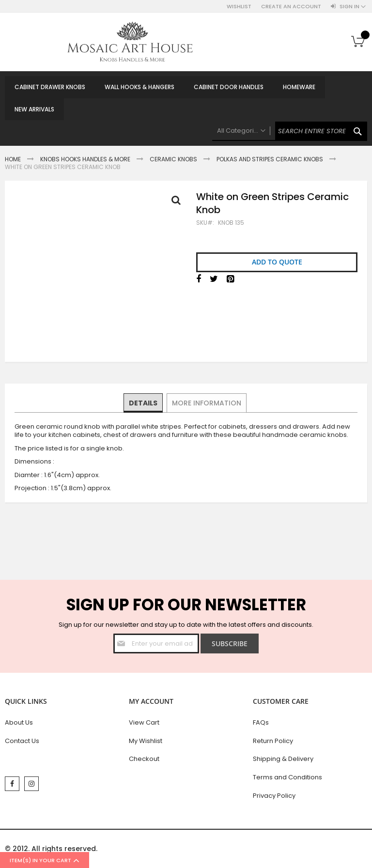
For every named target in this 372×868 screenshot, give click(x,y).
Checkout (144, 759)
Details (144, 403)
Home (13, 159)
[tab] (144, 403)
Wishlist (239, 7)
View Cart (144, 722)
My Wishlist (146, 741)
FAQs (261, 722)
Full (179, 202)
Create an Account (291, 7)
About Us (19, 722)
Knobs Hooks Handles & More (85, 159)
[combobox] (290, 131)
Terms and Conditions (287, 777)
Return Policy (273, 741)
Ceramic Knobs (173, 159)
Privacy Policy (274, 796)
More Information (206, 403)
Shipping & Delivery (283, 759)
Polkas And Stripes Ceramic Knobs (270, 159)
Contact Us (22, 741)
